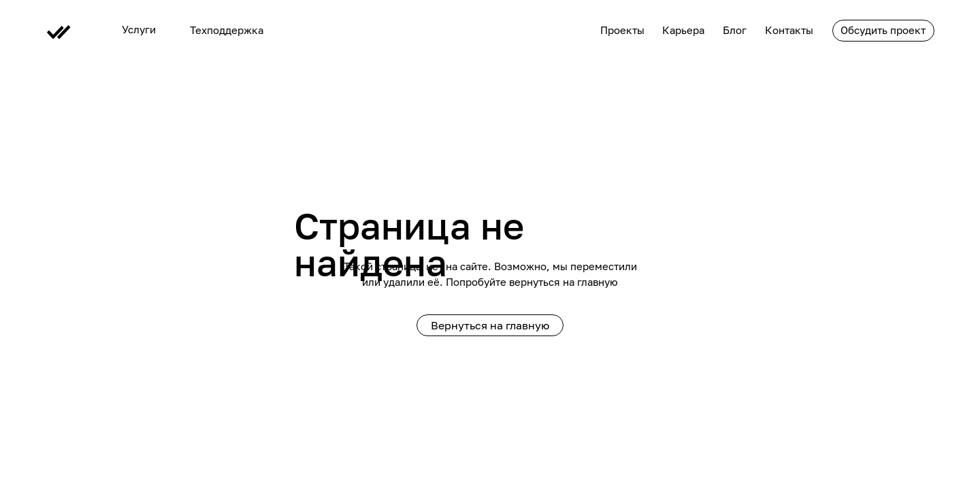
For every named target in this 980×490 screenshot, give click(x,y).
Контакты (789, 30)
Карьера (683, 30)
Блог (735, 30)
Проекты (622, 30)
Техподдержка (227, 30)
